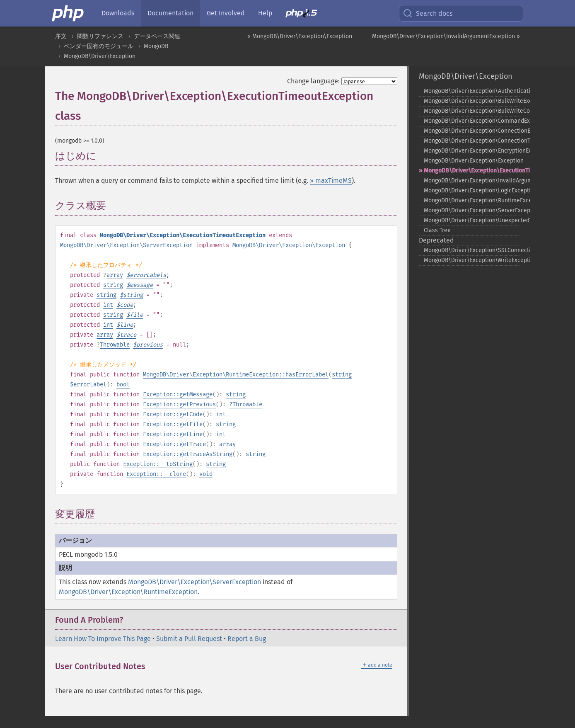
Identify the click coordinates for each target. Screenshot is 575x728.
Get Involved (226, 13)
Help (265, 13)
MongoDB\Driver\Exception (100, 56)
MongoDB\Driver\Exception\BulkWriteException (472, 101)
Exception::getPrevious (179, 404)
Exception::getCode (173, 414)
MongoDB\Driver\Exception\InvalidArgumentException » (446, 36)
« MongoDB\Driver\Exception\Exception (300, 36)
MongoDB (156, 46)
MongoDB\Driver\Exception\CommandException (472, 121)
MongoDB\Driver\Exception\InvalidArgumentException (472, 181)
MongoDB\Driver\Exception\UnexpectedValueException (472, 220)
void (206, 474)
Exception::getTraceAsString (188, 454)
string (113, 285)
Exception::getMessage (178, 394)
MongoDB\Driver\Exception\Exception (289, 245)
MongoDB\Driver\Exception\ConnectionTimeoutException (472, 141)
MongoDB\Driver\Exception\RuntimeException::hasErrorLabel (236, 375)
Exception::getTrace (174, 444)
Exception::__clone (156, 474)
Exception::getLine (173, 434)
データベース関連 (157, 36)
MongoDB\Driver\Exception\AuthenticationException (472, 91)
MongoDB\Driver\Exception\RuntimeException (128, 592)
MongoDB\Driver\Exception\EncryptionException (472, 151)
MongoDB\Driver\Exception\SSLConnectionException (472, 250)
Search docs (428, 13)
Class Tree (437, 230)
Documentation (170, 13)
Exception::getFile (173, 424)
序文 (61, 36)
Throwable (115, 345)
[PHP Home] (68, 13)
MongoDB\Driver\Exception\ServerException (126, 245)
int (108, 305)
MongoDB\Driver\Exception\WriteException (472, 260)
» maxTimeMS (331, 181)
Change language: (313, 81)
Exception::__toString (158, 464)
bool (123, 385)
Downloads (118, 13)
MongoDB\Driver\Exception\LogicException (472, 190)
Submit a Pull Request (189, 639)
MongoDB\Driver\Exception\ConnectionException (472, 131)
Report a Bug (247, 639)
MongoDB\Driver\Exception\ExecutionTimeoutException (472, 171)
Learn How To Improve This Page (103, 639)
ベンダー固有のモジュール (99, 46)
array (115, 275)
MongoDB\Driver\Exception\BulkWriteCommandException (472, 111)
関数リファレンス (100, 36)
